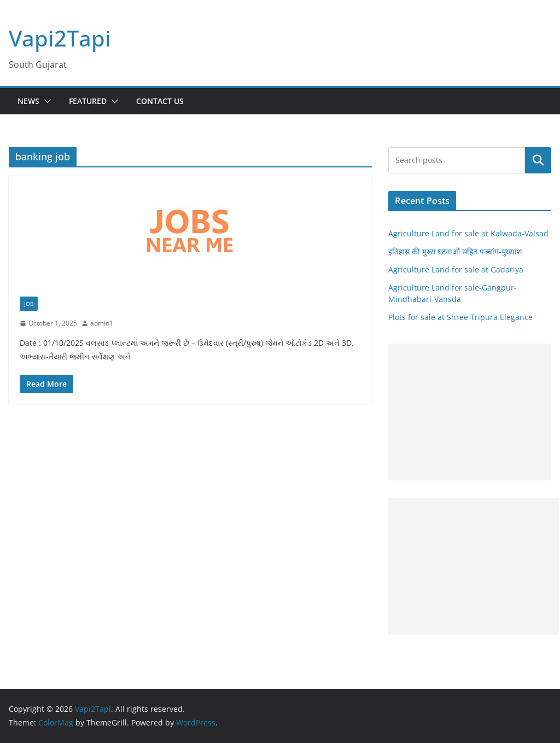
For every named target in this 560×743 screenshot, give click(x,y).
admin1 (102, 323)
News (28, 101)
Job (29, 304)
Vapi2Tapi (60, 38)
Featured (88, 101)
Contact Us (160, 101)
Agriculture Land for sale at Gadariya (456, 269)
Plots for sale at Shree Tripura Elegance (460, 317)
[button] (45, 101)
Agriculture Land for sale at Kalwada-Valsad (468, 233)
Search (538, 160)
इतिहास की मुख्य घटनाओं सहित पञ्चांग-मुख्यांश (455, 251)
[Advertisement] (470, 412)
